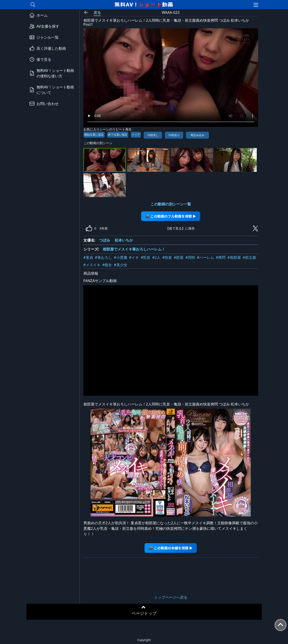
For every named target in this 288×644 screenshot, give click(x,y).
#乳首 (145, 257)
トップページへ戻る (171, 597)
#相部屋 (234, 257)
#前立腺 (249, 257)
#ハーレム (205, 257)
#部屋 (179, 257)
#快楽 (167, 257)
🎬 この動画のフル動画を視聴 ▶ (171, 216)
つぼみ (105, 240)
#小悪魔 (120, 257)
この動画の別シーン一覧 (171, 204)
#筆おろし (103, 257)
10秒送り (174, 135)
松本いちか (124, 240)
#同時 (190, 257)
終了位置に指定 (118, 135)
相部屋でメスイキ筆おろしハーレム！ (134, 249)
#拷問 (221, 257)
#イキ (134, 257)
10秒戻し (153, 135)
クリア (136, 135)
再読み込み (197, 135)
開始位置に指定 (94, 135)
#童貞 (88, 257)
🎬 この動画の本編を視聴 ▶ (171, 548)
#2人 (156, 257)
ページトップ (144, 613)
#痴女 (107, 265)
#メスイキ (92, 265)
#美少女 (120, 265)
